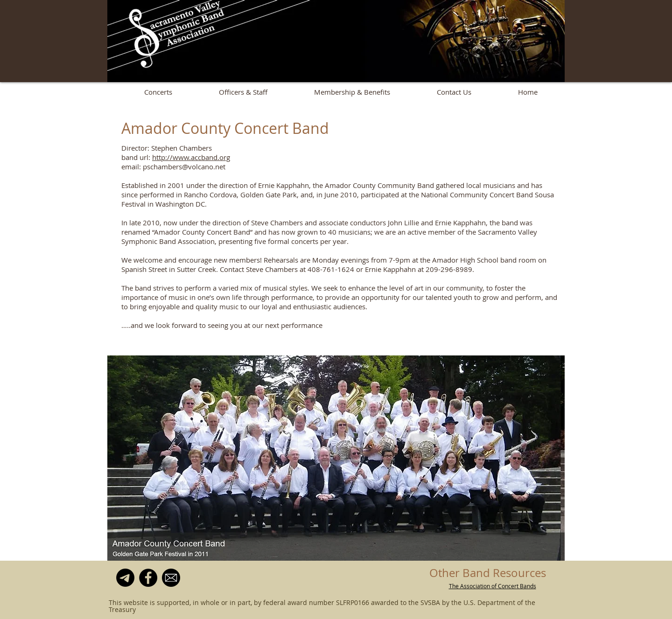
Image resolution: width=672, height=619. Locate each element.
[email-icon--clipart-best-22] (171, 578)
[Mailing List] (125, 578)
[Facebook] (148, 578)
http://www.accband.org (191, 157)
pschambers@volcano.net (184, 167)
